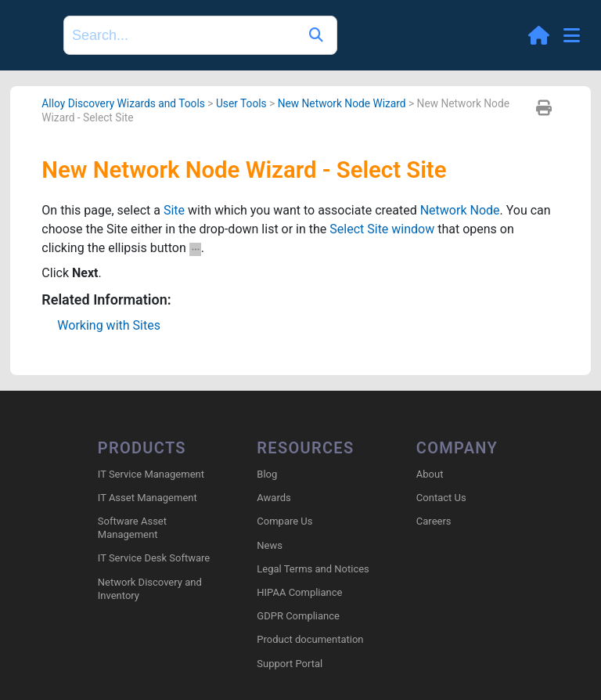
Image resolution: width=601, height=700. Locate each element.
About (430, 474)
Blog (267, 474)
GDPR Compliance (298, 616)
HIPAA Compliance (299, 592)
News (270, 545)
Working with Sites (109, 325)
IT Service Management (151, 474)
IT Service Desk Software (154, 558)
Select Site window (382, 229)
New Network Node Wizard (342, 103)
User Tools (241, 103)
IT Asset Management (148, 498)
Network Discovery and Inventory (150, 589)
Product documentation (310, 639)
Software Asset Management (132, 528)
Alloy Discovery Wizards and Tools (123, 103)
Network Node (460, 210)
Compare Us (284, 521)
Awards (274, 498)
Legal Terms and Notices (313, 569)
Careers (434, 521)
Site (174, 210)
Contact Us (441, 498)
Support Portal (290, 664)
